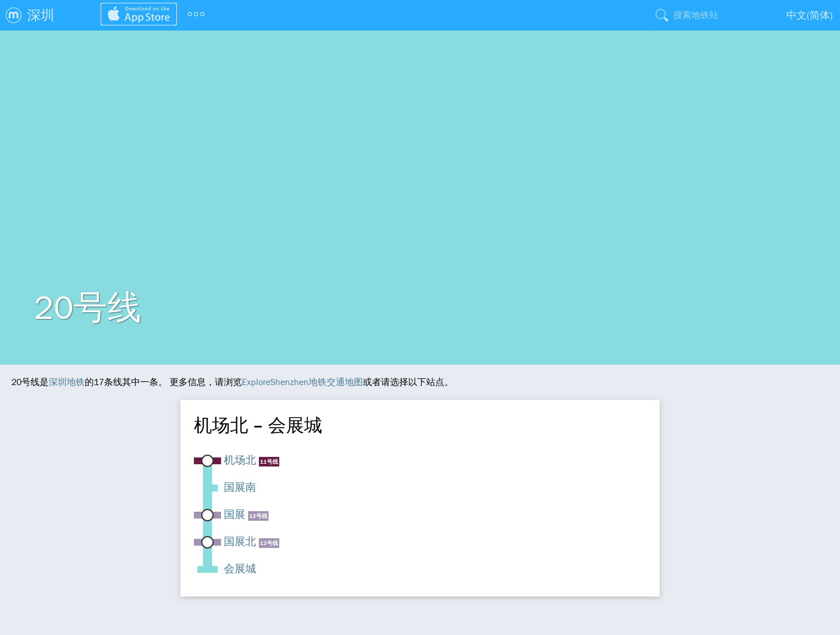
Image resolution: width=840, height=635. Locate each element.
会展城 (240, 568)
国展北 (240, 541)
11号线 (269, 462)
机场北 (240, 460)
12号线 (258, 516)
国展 (235, 514)
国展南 (240, 487)
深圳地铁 (67, 382)
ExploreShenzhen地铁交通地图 (302, 382)
